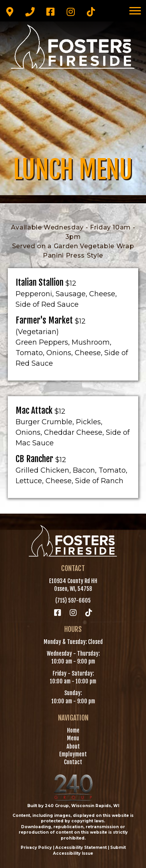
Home (73, 730)
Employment (73, 754)
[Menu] (135, 11)
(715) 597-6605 (73, 600)
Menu (73, 738)
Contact (73, 762)
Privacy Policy (36, 848)
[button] (10, 12)
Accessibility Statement (81, 848)
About (73, 746)
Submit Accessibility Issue (89, 850)
